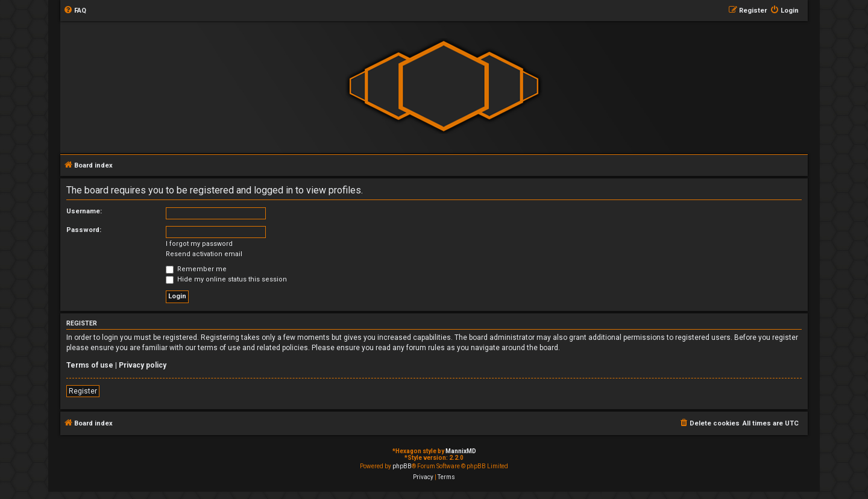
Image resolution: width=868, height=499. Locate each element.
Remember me (196, 269)
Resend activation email (204, 254)
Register (83, 391)
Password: (84, 230)
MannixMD (461, 451)
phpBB (402, 466)
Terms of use (90, 365)
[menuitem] (75, 11)
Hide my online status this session (226, 279)
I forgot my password (199, 244)
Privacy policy (143, 365)
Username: (84, 211)
